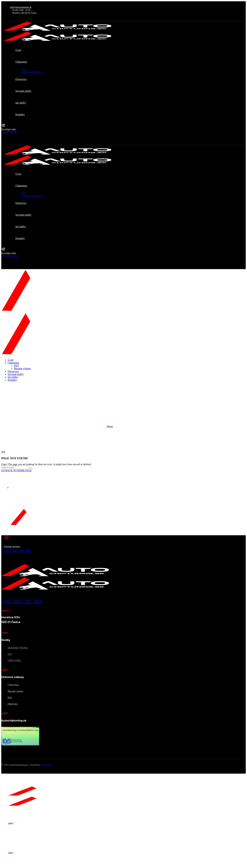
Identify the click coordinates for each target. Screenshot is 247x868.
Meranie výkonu (18, 648)
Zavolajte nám (9, 129)
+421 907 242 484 (9, 132)
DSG (10, 654)
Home (110, 426)
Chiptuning (14, 660)
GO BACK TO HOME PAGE (16, 470)
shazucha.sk (47, 765)
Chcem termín (12, 547)
